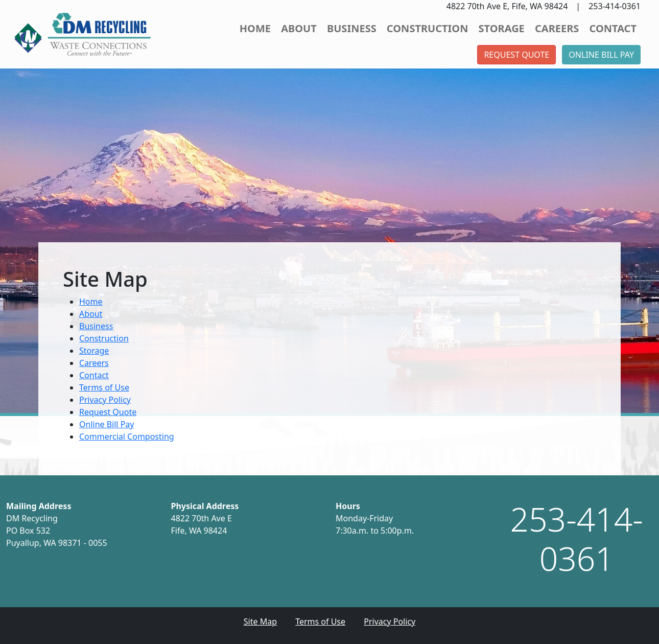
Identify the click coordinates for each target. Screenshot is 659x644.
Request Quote (516, 55)
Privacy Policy (105, 400)
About (299, 28)
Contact (613, 28)
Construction (428, 28)
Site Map (260, 622)
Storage (502, 28)
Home (255, 28)
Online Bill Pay (601, 55)
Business (352, 28)
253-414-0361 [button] (615, 6)
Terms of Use (104, 387)
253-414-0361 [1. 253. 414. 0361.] (577, 539)
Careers (557, 28)
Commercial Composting (127, 436)
